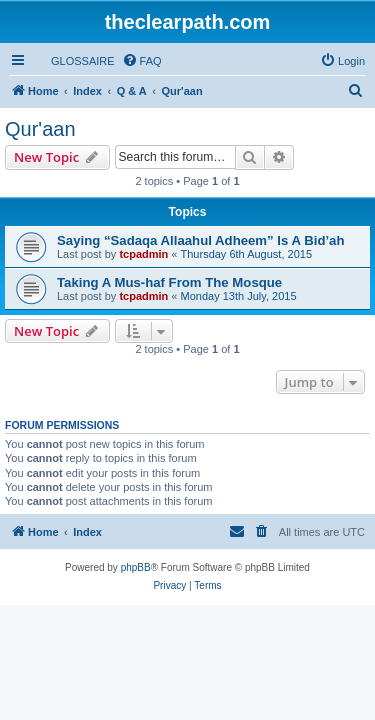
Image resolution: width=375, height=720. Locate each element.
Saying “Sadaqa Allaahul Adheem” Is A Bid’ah (201, 240)
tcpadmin (143, 254)
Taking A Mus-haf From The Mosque (169, 282)
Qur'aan (40, 129)
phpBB (136, 567)
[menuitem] (74, 61)
